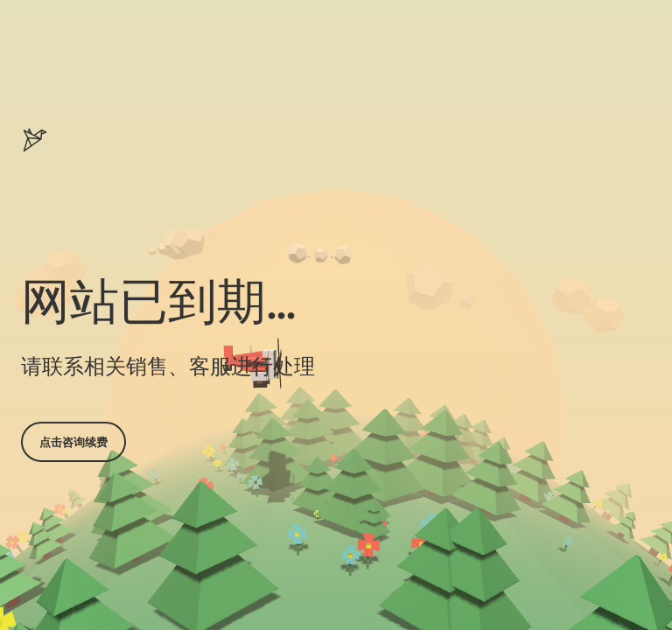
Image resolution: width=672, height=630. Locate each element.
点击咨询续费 (73, 442)
